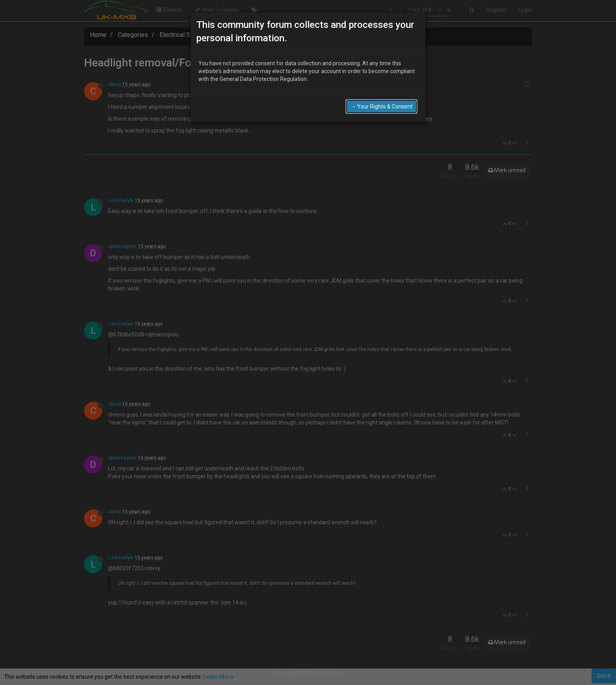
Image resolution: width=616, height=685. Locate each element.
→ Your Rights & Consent (381, 107)
